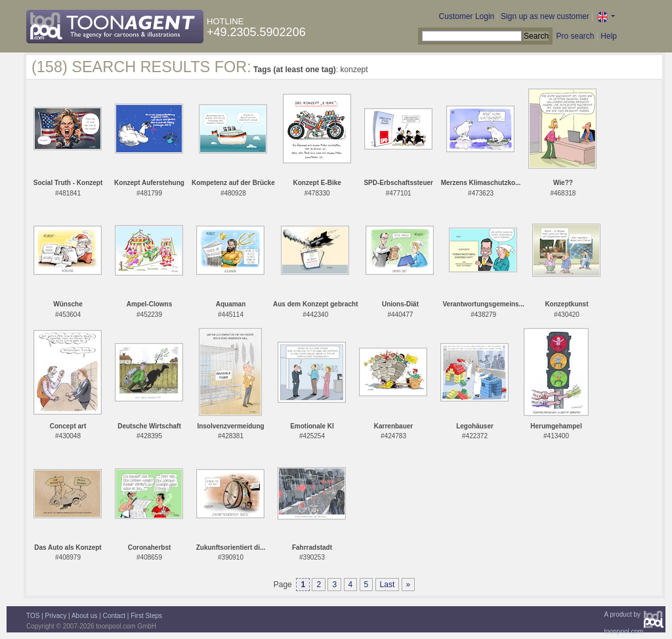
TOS (33, 616)
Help (609, 36)
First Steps (146, 616)
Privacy (56, 616)
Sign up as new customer (545, 16)
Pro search (575, 36)
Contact (114, 616)
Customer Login (467, 16)
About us (84, 616)
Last (388, 585)
